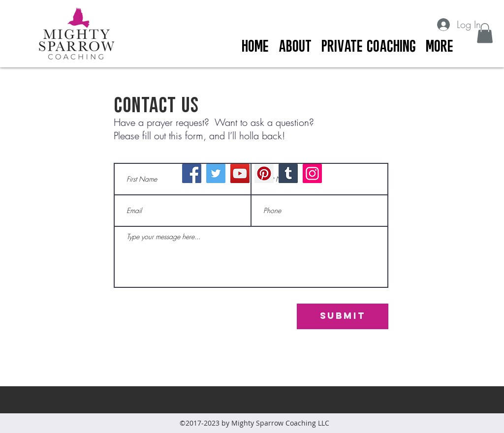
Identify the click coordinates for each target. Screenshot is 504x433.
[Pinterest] (264, 173)
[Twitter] (216, 173)
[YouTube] (240, 173)
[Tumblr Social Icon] (288, 173)
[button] (485, 33)
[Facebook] (192, 173)
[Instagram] (312, 173)
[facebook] (478, 55)
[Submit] (343, 316)
